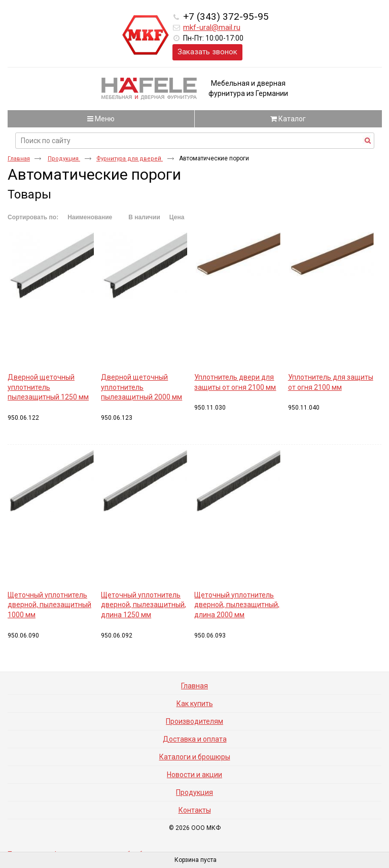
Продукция (64, 159)
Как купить (195, 704)
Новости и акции (194, 775)
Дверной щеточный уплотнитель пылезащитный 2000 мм (142, 387)
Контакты (195, 810)
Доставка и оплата (195, 739)
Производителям (194, 721)
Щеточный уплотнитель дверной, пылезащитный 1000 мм (49, 605)
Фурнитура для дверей (130, 159)
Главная (19, 159)
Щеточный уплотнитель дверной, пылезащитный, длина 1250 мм (144, 605)
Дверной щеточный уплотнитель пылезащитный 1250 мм (48, 387)
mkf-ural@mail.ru (212, 27)
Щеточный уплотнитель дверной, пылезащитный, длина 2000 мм (237, 605)
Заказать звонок (207, 52)
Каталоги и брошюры (195, 757)
